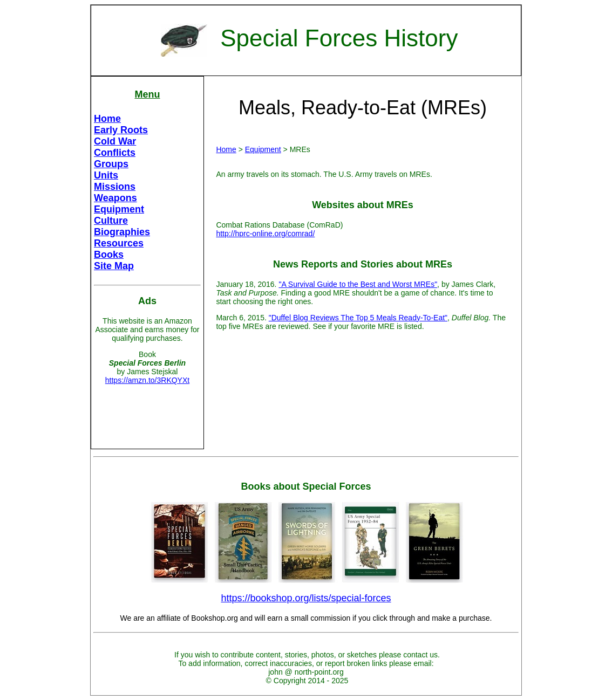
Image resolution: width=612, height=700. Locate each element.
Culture (111, 221)
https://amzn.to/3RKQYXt (147, 380)
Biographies (122, 232)
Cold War (115, 141)
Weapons (115, 198)
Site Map (114, 266)
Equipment (119, 209)
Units (106, 175)
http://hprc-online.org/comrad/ (265, 234)
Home (107, 119)
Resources (119, 243)
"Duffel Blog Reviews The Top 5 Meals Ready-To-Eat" (358, 318)
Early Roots (121, 130)
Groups (111, 164)
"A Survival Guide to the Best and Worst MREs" (358, 284)
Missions (115, 187)
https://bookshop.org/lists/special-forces (306, 598)
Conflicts (115, 153)
